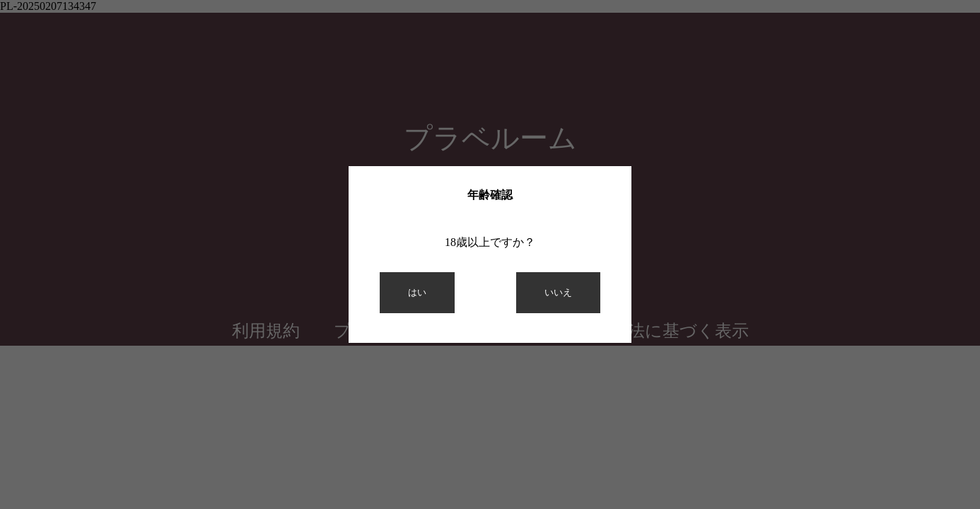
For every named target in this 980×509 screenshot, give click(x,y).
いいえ (558, 292)
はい (417, 292)
